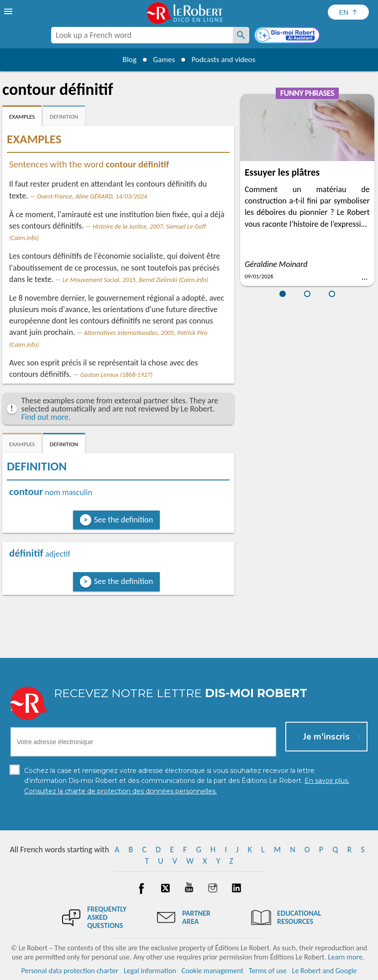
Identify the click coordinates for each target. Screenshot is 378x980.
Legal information (150, 971)
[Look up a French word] (241, 35)
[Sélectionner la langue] (348, 12)
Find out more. (46, 417)
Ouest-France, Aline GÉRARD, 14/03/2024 (92, 196)
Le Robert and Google (325, 971)
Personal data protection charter (70, 971)
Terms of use (268, 971)
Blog (126, 59)
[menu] (9, 11)
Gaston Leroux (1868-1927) (116, 375)
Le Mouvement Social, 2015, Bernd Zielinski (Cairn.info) (135, 280)
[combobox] (142, 35)
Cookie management (212, 971)
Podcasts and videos (226, 59)
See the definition (123, 520)
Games (163, 59)
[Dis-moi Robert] (288, 36)
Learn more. (346, 957)
